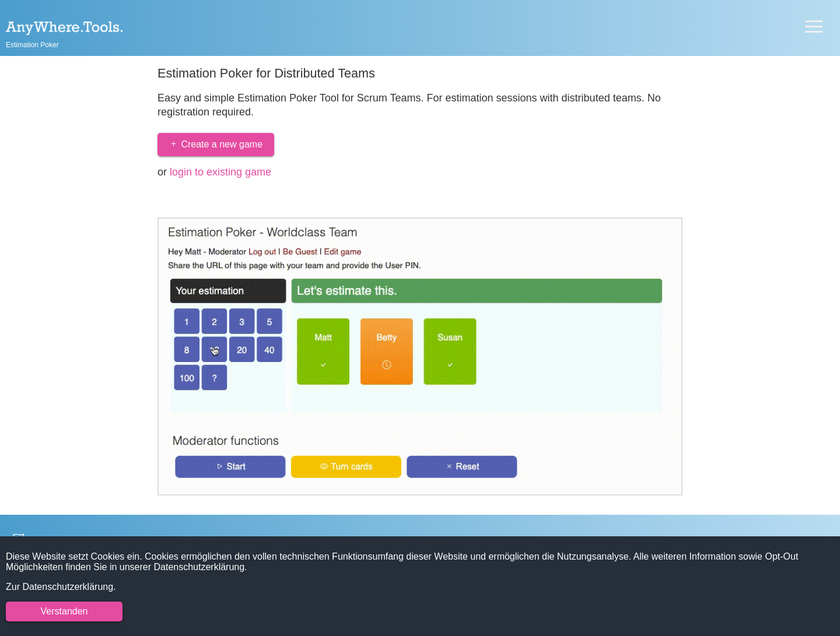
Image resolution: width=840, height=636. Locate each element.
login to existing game (220, 172)
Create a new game (216, 144)
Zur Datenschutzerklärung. (61, 587)
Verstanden (64, 611)
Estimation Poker (32, 45)
